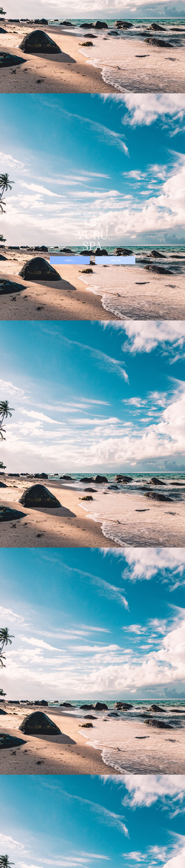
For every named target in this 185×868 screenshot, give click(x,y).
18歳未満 (115, 260)
